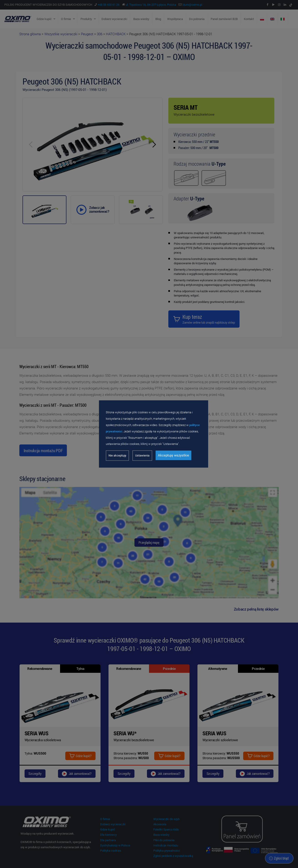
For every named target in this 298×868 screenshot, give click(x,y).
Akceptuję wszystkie (173, 455)
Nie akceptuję (117, 455)
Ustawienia (142, 455)
